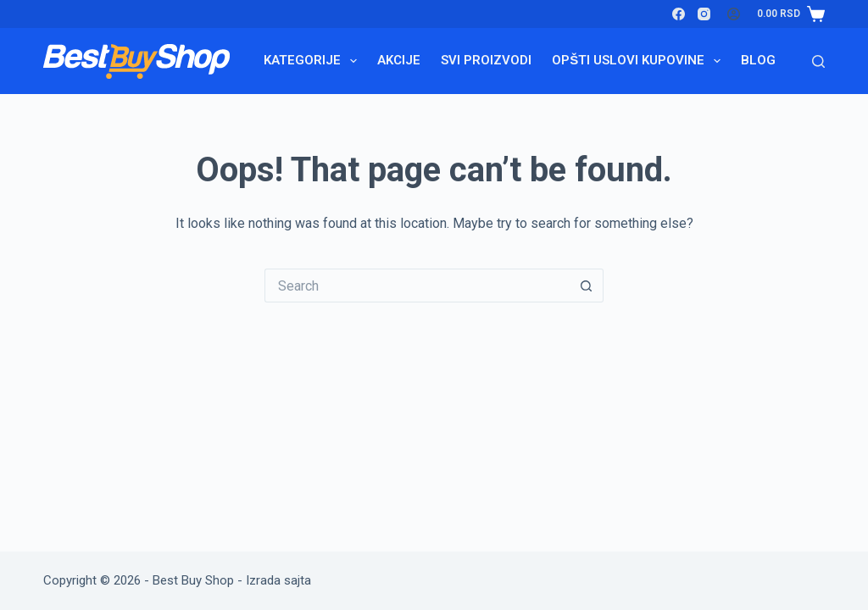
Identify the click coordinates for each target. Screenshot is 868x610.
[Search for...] (417, 286)
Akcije (399, 60)
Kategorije (314, 61)
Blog (758, 60)
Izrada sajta (278, 580)
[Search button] (587, 286)
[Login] (734, 14)
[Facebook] (679, 14)
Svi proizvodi (486, 60)
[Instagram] (704, 14)
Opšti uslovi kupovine (640, 61)
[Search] (818, 61)
